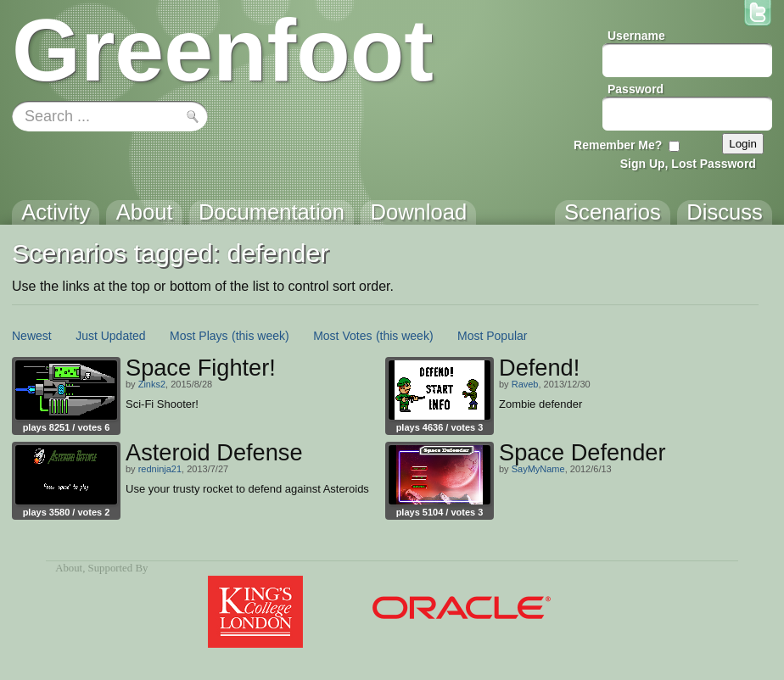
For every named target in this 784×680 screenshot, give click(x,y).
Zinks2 (152, 384)
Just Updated (111, 336)
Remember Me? (618, 145)
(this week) (260, 336)
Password (636, 89)
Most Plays (199, 336)
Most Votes (342, 336)
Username (636, 36)
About (69, 568)
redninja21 (160, 469)
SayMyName (538, 469)
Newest (32, 336)
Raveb (525, 384)
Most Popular (492, 336)
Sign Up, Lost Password (688, 164)
